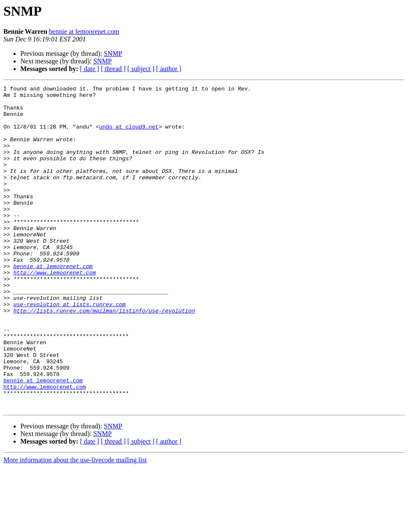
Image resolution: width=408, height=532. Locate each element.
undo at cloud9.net (129, 135)
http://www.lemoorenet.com (54, 310)
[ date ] (90, 69)
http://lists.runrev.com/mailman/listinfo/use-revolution (104, 356)
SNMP (113, 53)
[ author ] (169, 69)
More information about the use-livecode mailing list (75, 525)
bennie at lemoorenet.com (84, 32)
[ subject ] (141, 69)
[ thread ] (113, 69)
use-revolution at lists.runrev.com (69, 348)
